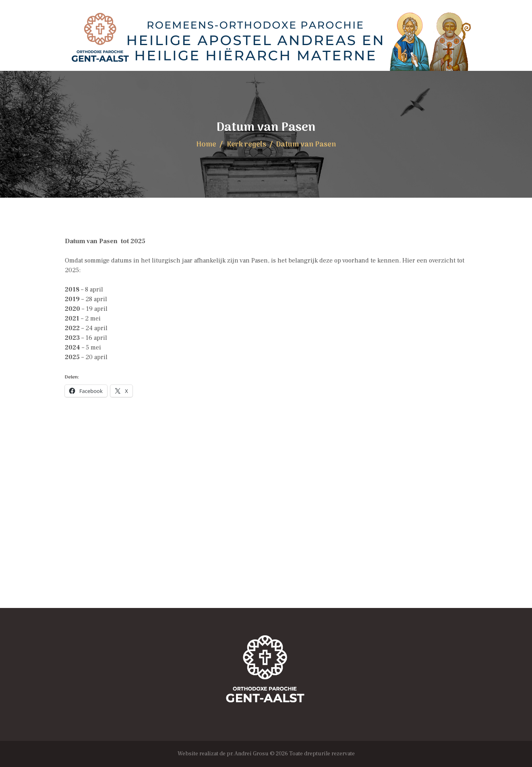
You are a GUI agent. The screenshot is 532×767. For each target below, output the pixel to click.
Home (206, 145)
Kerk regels (246, 145)
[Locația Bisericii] (266, 527)
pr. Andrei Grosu (248, 754)
